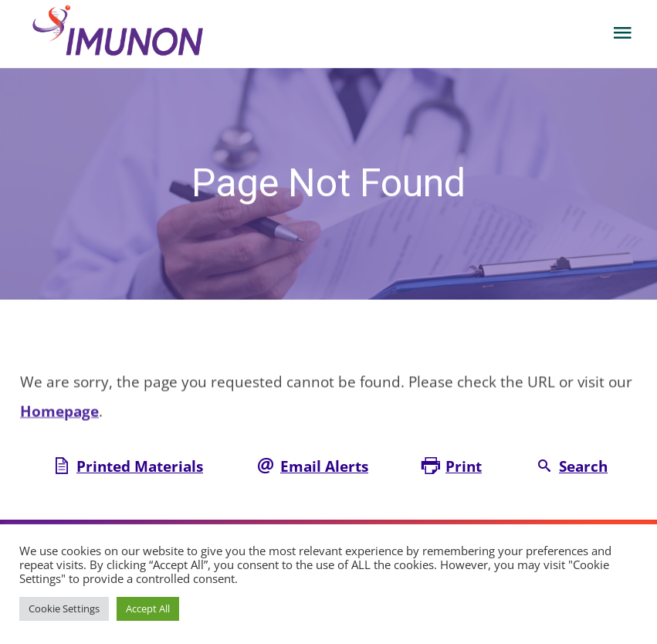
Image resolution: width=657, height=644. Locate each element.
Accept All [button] (148, 608)
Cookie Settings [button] (64, 608)
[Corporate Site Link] (130, 33)
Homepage (59, 414)
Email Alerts (324, 466)
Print (464, 466)
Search (583, 466)
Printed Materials (140, 466)
